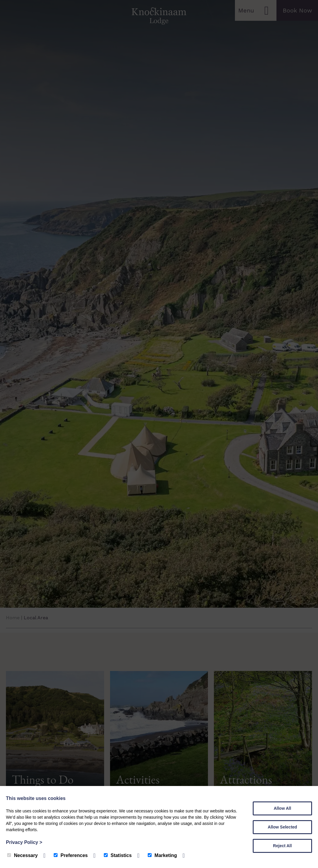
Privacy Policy (24, 842)
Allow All (283, 808)
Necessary (22, 855)
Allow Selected (283, 827)
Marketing (162, 855)
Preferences (71, 855)
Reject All (282, 846)
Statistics (118, 855)
